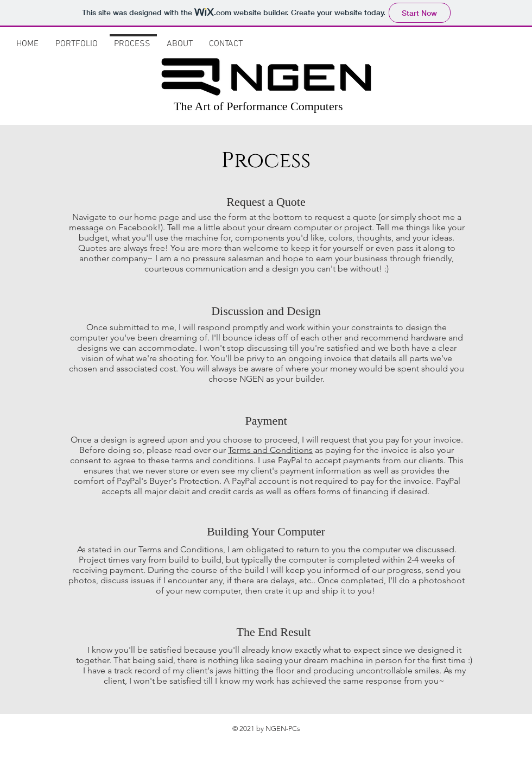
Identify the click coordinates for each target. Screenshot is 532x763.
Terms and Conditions (270, 450)
